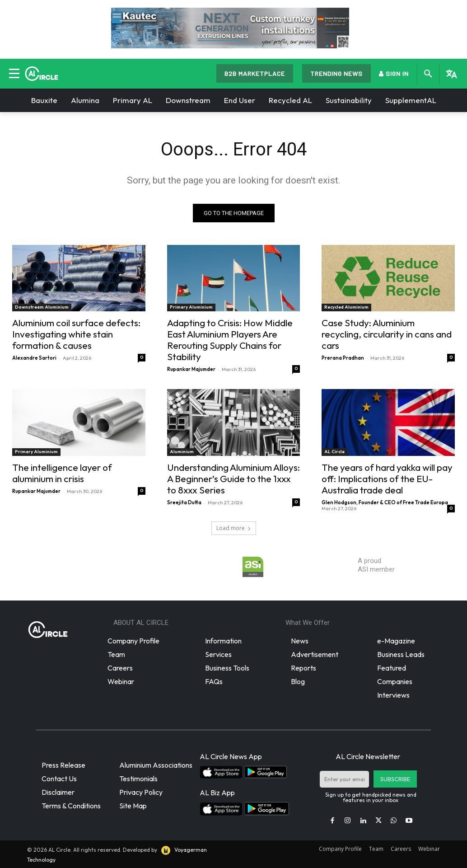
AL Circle (334, 452)
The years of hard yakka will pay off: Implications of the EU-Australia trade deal (387, 479)
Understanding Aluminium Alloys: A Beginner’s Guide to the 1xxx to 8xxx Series (233, 479)
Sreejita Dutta (184, 502)
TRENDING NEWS (336, 73)
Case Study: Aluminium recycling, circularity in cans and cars (387, 334)
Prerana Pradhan (343, 358)
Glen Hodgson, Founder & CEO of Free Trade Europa (385, 502)
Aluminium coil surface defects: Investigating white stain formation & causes (76, 334)
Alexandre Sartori (34, 358)
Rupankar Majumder (191, 369)
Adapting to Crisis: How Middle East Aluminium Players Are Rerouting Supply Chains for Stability (230, 340)
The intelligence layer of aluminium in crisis (62, 473)
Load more (234, 528)
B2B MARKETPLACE (255, 73)
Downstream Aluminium (42, 307)
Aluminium (182, 452)
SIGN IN (394, 73)
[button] (428, 74)
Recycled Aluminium (346, 307)
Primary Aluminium (191, 307)
